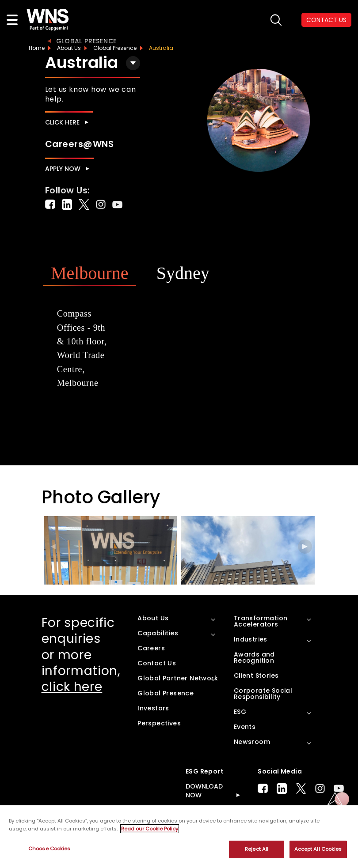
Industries (251, 639)
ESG (240, 712)
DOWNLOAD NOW (204, 791)
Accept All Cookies (318, 849)
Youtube (339, 788)
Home (37, 48)
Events (245, 727)
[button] (305, 547)
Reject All (257, 849)
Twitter (301, 789)
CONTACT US (326, 20)
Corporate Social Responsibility (263, 694)
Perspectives (159, 723)
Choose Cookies (50, 849)
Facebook (263, 788)
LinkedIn (282, 789)
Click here (62, 122)
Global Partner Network (178, 678)
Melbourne (90, 273)
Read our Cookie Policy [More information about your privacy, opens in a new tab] (150, 829)
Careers (151, 648)
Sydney (183, 273)
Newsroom (252, 742)
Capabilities (158, 633)
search (276, 20)
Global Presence (87, 41)
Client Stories (256, 676)
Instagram (320, 788)
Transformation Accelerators (261, 621)
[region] (179, 837)
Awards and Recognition (254, 657)
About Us (69, 48)
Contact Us (157, 663)
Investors (153, 708)
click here (72, 687)
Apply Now (63, 169)
